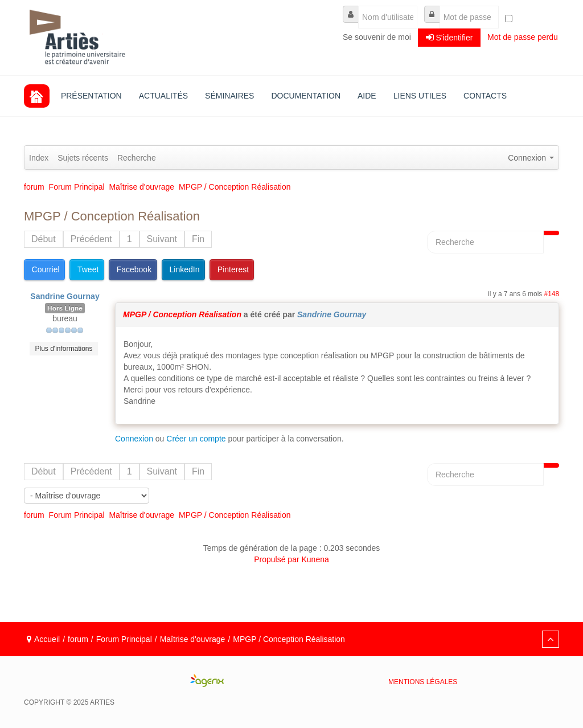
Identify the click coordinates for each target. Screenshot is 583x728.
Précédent (91, 239)
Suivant (162, 239)
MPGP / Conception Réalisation (182, 314)
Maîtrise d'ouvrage (193, 639)
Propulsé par (278, 559)
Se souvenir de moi (377, 37)
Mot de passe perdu (523, 37)
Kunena (315, 559)
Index (39, 158)
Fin (198, 239)
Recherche (137, 158)
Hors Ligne (65, 308)
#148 (552, 294)
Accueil (47, 639)
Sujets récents (83, 158)
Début (44, 239)
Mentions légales (423, 682)
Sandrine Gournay (65, 296)
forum (78, 639)
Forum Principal (124, 639)
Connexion (134, 439)
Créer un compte (196, 439)
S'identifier (449, 37)
